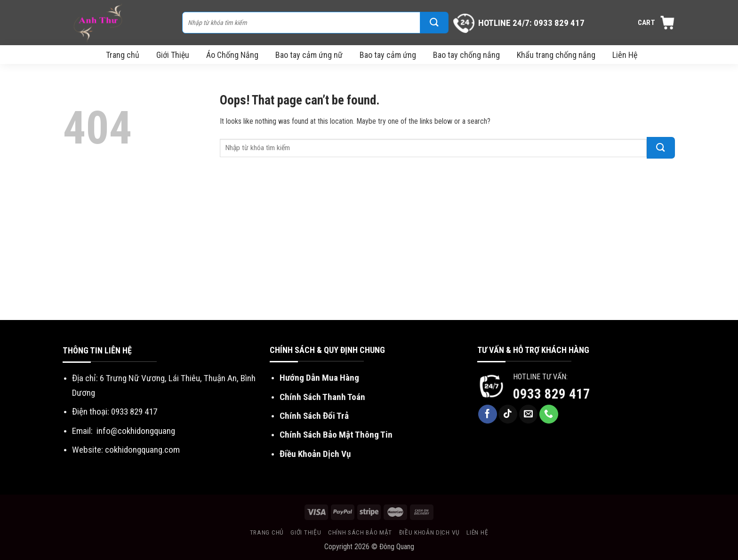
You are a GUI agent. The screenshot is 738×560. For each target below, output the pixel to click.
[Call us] (549, 414)
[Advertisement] (369, 249)
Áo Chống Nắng (232, 55)
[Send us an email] (529, 414)
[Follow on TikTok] (508, 414)
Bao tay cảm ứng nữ (309, 55)
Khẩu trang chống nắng (556, 55)
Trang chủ (123, 55)
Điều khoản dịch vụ (429, 532)
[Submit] (434, 23)
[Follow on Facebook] (488, 414)
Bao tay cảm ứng (388, 55)
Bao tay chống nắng (466, 55)
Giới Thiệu (173, 55)
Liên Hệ (625, 55)
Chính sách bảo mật (360, 532)
